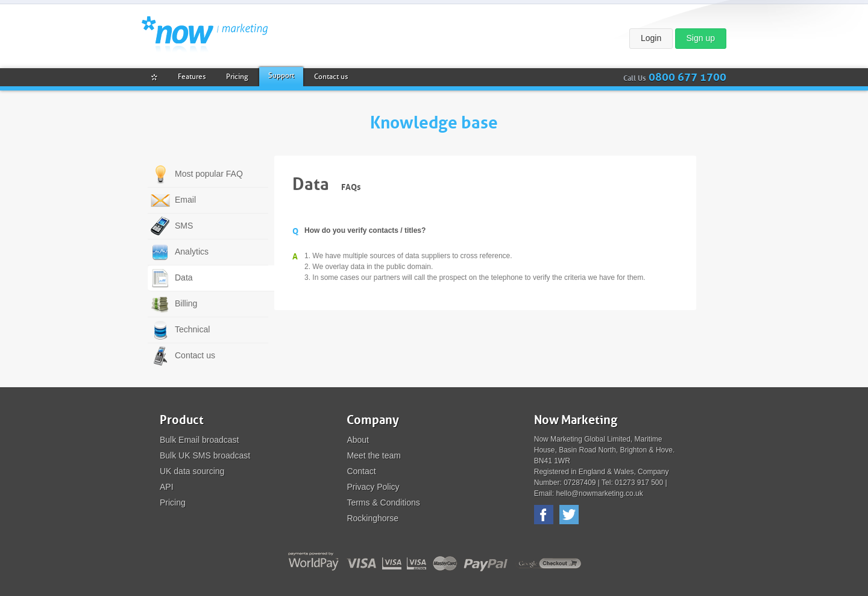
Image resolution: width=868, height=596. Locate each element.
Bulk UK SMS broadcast (205, 455)
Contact (361, 471)
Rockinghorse (373, 518)
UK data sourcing (192, 471)
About (358, 440)
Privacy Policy (373, 487)
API (167, 487)
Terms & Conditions (383, 502)
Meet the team (374, 455)
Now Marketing (205, 34)
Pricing (173, 502)
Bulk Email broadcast (200, 440)
